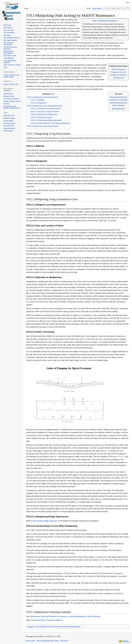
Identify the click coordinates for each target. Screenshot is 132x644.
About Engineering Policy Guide (48, 641)
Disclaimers (64, 641)
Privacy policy (30, 641)
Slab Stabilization (118, 109)
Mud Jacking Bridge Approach (45, 521)
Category (31, 627)
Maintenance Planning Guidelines (49, 620)
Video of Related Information (104, 21)
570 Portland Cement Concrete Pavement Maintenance (58, 627)
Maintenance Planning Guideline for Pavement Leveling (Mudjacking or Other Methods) (65, 616)
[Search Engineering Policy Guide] (117, 8)
